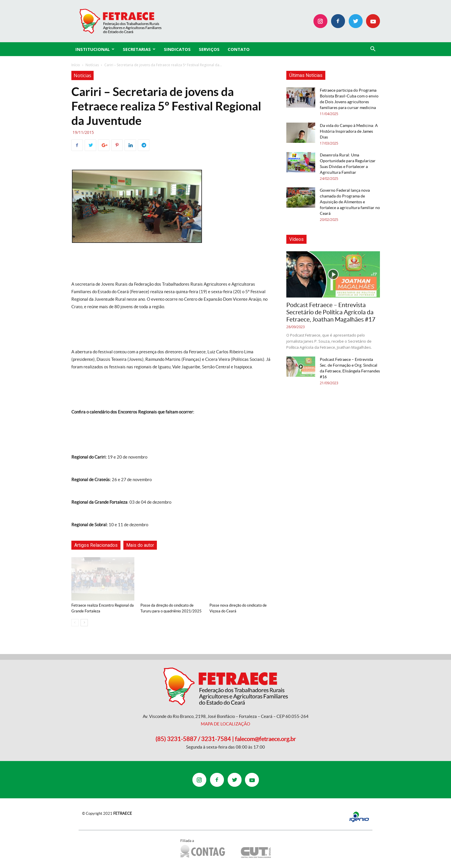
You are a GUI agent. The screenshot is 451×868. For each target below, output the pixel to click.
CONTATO (239, 49)
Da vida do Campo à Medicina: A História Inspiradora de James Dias (349, 131)
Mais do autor (140, 545)
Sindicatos (177, 49)
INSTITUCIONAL (95, 49)
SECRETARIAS (139, 49)
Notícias (92, 65)
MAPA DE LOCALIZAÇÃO (225, 724)
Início (76, 65)
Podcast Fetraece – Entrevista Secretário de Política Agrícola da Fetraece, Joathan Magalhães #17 (331, 312)
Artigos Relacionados (96, 545)
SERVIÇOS (209, 49)
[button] (373, 50)
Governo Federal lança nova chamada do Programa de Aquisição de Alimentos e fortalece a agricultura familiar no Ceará (350, 202)
